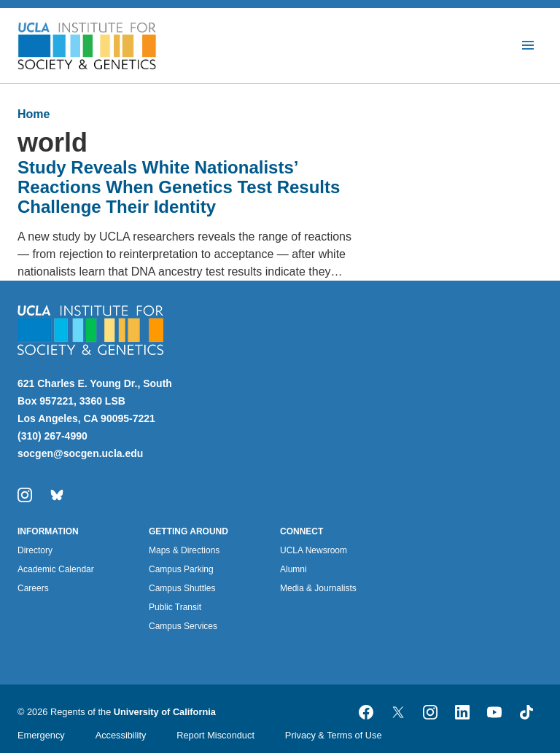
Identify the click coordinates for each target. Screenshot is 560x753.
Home (34, 114)
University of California (165, 712)
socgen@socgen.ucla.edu (80, 453)
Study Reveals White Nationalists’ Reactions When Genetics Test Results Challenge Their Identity (179, 187)
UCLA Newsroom (314, 550)
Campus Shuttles (182, 588)
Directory (35, 550)
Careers (33, 588)
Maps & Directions (184, 550)
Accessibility (121, 735)
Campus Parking (181, 569)
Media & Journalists (318, 588)
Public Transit (175, 607)
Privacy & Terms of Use (334, 735)
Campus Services (183, 626)
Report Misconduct (215, 735)
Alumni (293, 569)
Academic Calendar (56, 569)
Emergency (41, 735)
